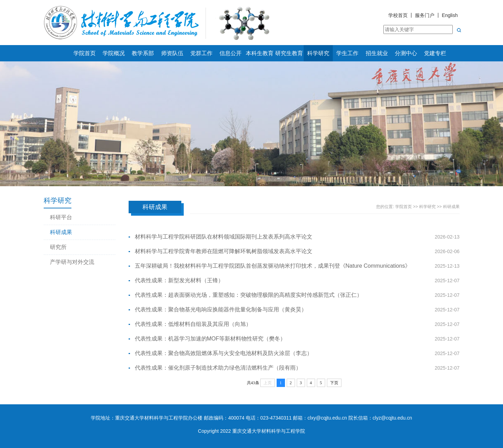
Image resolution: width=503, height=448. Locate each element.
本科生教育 (260, 53)
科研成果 (61, 232)
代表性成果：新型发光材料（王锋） (179, 280)
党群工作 (201, 53)
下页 (334, 383)
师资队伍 (172, 53)
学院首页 (85, 53)
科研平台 (61, 217)
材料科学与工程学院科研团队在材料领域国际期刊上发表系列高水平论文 (224, 237)
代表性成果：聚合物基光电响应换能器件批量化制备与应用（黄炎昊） (221, 309)
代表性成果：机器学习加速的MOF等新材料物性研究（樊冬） (210, 339)
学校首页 (398, 15)
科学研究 (318, 53)
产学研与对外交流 (72, 262)
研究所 (58, 247)
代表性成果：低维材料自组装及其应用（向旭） (193, 324)
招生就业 (377, 53)
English (450, 15)
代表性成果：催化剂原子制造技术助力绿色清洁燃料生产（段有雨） (218, 368)
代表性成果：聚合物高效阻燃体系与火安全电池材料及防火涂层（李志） (224, 353)
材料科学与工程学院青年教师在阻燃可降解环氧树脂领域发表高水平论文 (224, 251)
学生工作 (347, 53)
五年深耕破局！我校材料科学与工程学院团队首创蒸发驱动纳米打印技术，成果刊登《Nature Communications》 (273, 266)
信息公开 (231, 53)
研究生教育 (289, 53)
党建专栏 (435, 53)
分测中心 (406, 53)
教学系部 (143, 53)
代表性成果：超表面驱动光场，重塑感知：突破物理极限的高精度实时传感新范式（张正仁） (249, 295)
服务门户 (425, 15)
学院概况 (114, 53)
